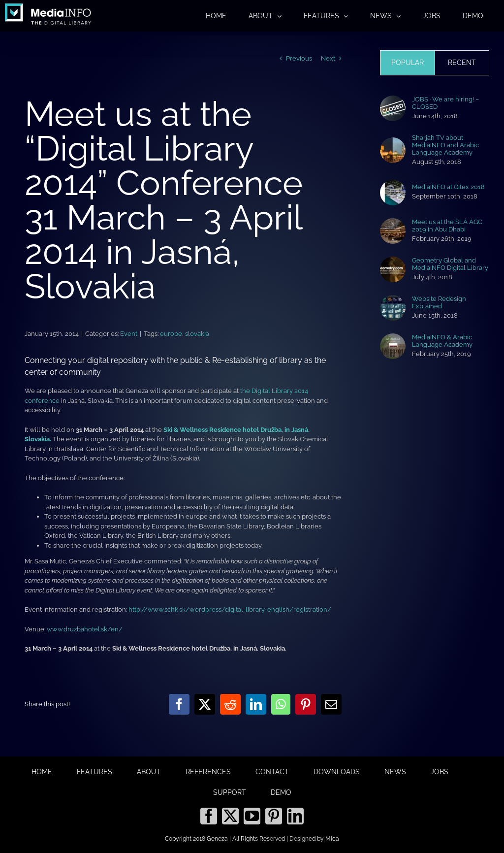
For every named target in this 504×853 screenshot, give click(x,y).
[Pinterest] (274, 816)
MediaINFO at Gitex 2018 (448, 187)
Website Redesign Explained (439, 302)
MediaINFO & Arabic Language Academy (442, 341)
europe (171, 334)
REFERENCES (208, 772)
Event (129, 334)
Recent (462, 63)
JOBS (440, 772)
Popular (408, 63)
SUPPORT (230, 792)
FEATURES (94, 772)
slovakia (197, 334)
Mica (332, 839)
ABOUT (149, 772)
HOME (42, 772)
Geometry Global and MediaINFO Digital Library (450, 264)
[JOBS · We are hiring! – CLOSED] (393, 100)
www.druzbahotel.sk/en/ (85, 629)
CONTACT (272, 772)
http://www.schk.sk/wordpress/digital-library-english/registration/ (230, 609)
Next (328, 58)
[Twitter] (230, 816)
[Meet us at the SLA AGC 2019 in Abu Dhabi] (393, 223)
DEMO (281, 792)
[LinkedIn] (295, 816)
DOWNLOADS (337, 772)
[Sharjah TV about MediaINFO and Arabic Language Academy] (393, 142)
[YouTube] (252, 816)
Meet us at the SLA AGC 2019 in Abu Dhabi (447, 226)
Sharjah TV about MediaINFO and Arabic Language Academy (445, 145)
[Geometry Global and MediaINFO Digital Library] (393, 261)
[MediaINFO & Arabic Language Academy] (393, 338)
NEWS (395, 772)
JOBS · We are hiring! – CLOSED (445, 103)
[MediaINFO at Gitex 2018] (393, 184)
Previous (299, 58)
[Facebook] (209, 816)
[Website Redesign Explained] (393, 300)
